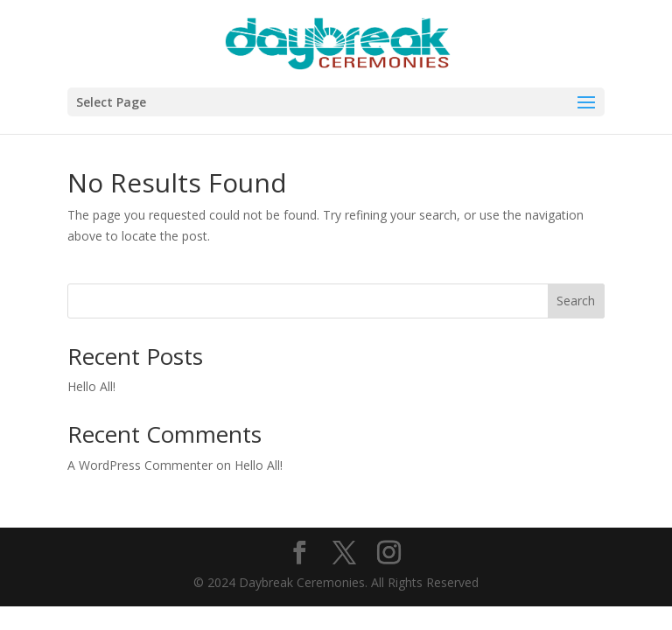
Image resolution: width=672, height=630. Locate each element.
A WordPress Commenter (140, 465)
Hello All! (91, 386)
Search (576, 301)
